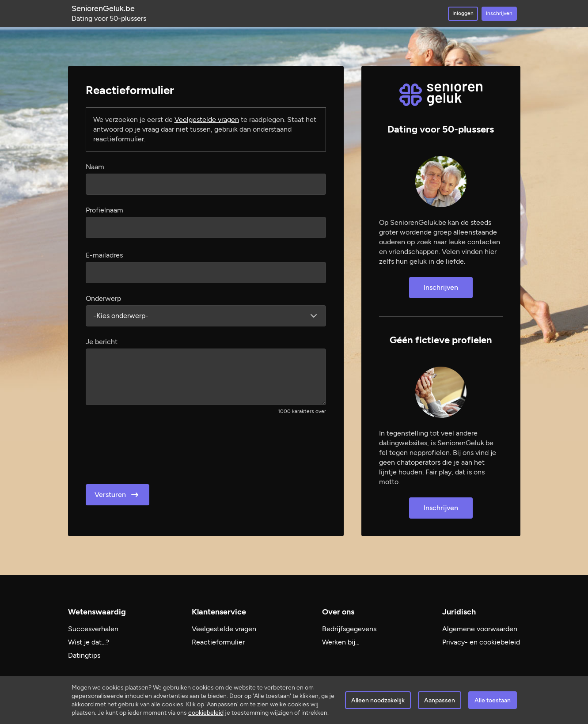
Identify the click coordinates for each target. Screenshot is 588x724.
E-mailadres (104, 255)
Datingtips (84, 655)
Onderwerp (103, 298)
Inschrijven (499, 13)
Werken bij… (341, 642)
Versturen (117, 495)
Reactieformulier (218, 642)
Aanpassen (440, 700)
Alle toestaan (493, 700)
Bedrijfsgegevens (349, 629)
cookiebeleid (206, 713)
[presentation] (153, 447)
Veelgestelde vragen (207, 119)
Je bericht (102, 342)
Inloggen (463, 13)
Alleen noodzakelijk (378, 700)
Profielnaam (104, 210)
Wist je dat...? (89, 642)
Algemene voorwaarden (480, 629)
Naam (95, 167)
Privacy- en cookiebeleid (481, 642)
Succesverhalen (93, 629)
